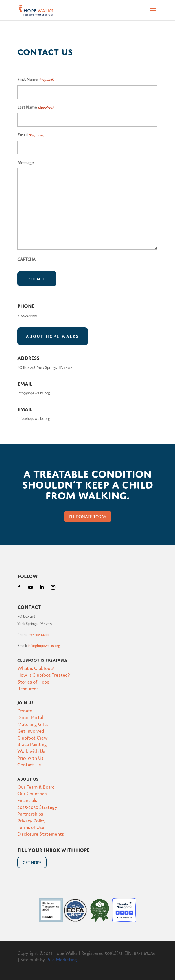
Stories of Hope (33, 681)
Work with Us (31, 751)
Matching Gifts (33, 724)
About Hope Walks (53, 336)
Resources (28, 688)
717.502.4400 (39, 634)
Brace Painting (32, 744)
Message (26, 162)
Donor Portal (30, 717)
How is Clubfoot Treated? (44, 675)
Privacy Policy (32, 820)
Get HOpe (32, 862)
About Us (28, 778)
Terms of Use (31, 827)
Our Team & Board (36, 787)
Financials (27, 800)
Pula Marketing (62, 959)
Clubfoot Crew (33, 737)
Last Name (35, 108)
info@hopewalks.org (44, 645)
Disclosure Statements (41, 834)
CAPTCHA (27, 259)
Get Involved (31, 731)
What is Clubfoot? (36, 668)
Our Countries (32, 793)
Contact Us (29, 764)
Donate (25, 710)
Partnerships (30, 814)
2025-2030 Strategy (37, 807)
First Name (36, 80)
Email (31, 135)
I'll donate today (88, 516)
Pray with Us (30, 757)
